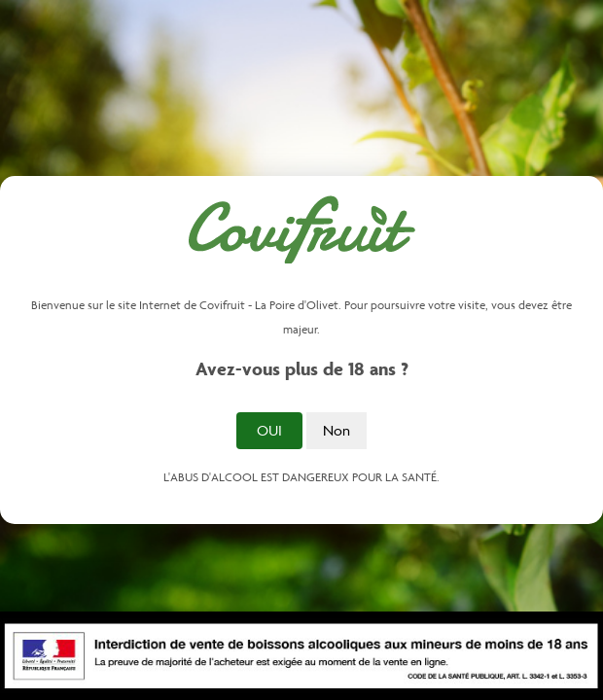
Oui (269, 430)
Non (337, 430)
